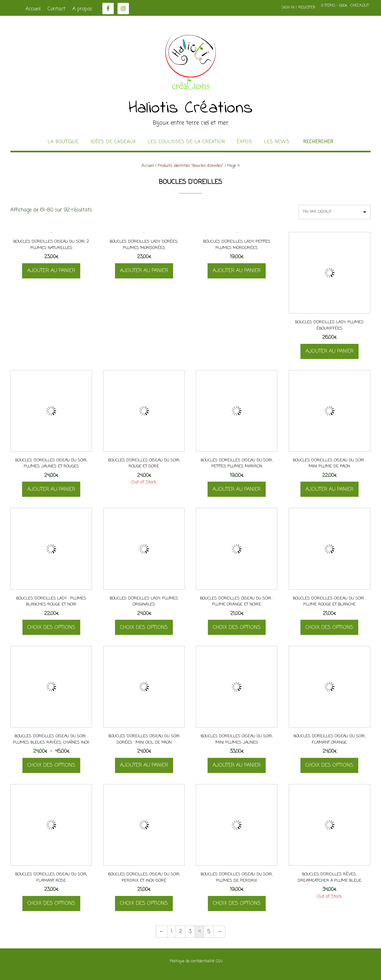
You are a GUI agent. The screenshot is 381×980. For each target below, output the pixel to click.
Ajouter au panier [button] (51, 271)
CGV (219, 961)
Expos (245, 142)
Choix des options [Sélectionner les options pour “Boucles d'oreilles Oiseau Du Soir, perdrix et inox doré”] (144, 904)
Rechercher (318, 142)
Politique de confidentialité (192, 961)
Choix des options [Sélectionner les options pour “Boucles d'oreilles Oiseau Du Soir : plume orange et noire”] (237, 628)
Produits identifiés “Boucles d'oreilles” (190, 166)
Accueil (33, 9)
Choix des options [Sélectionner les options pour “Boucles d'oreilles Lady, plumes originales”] (144, 628)
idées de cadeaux (113, 142)
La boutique (63, 142)
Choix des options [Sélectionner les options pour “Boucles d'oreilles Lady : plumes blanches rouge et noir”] (51, 628)
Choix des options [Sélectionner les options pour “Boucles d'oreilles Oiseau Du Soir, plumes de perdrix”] (237, 904)
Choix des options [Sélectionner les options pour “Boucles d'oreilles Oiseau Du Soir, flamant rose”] (51, 904)
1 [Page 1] (172, 932)
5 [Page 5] (209, 932)
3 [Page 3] (190, 932)
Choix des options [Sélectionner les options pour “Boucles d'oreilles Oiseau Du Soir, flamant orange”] (329, 765)
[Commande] (335, 212)
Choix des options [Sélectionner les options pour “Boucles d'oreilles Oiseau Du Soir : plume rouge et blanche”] (329, 628)
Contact (57, 9)
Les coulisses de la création (186, 142)
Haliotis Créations (191, 108)
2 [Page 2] (181, 932)
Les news (277, 142)
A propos (82, 9)
